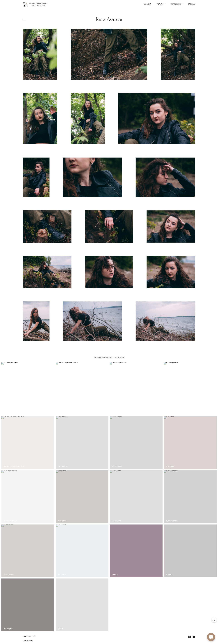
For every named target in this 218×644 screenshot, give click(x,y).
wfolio (31, 641)
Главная (147, 4)
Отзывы (192, 4)
